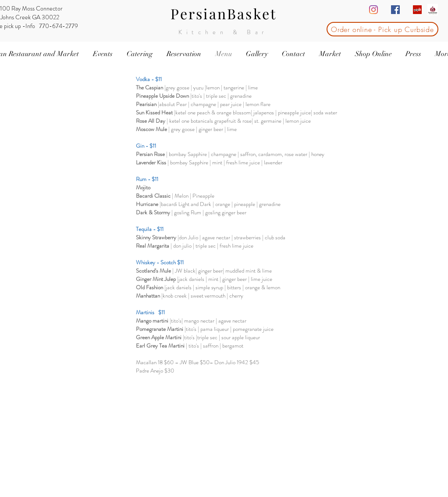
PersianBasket (224, 13)
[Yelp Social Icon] (417, 10)
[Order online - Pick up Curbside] (382, 29)
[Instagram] (373, 10)
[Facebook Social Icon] (395, 10)
